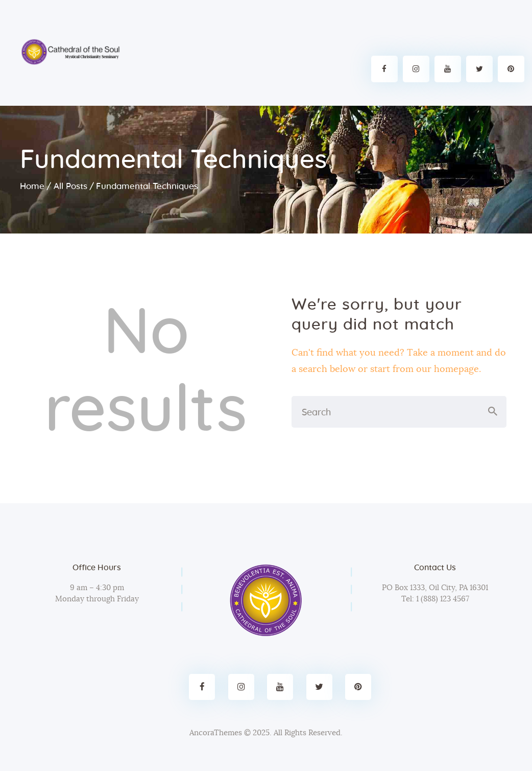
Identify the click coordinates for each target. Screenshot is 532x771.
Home (32, 186)
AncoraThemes (216, 733)
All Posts (70, 186)
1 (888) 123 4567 (442, 599)
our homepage (448, 369)
